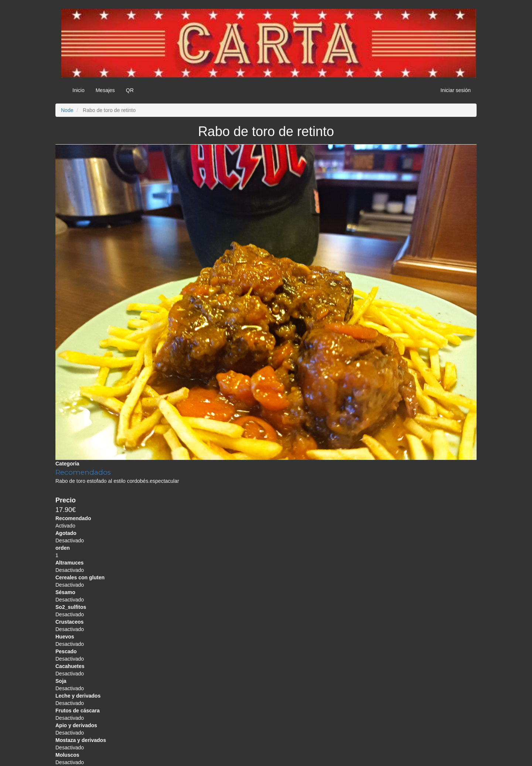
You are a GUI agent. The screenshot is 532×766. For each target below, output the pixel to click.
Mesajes (105, 90)
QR (130, 90)
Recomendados (83, 472)
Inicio (79, 90)
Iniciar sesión (456, 90)
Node (67, 110)
